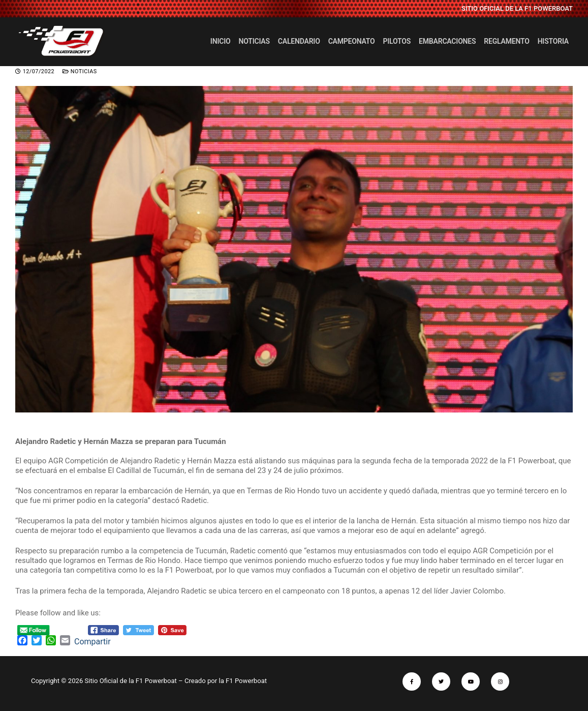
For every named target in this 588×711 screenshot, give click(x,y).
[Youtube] (471, 682)
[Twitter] (441, 682)
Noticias (80, 71)
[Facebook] (412, 682)
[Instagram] (500, 682)
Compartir (92, 642)
